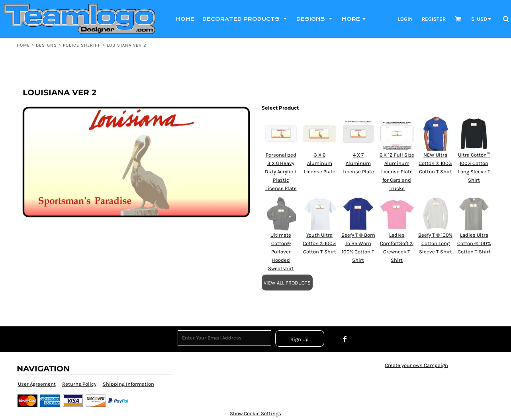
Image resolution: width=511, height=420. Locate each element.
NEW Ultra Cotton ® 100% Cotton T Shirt (435, 163)
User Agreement (37, 384)
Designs (46, 45)
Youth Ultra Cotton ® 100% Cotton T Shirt (319, 243)
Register (434, 19)
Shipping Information (128, 384)
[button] (458, 19)
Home (23, 45)
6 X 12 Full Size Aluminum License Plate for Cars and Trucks (397, 171)
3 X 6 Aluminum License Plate (320, 163)
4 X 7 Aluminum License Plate (358, 163)
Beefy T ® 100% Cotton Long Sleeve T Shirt (435, 243)
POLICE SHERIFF (82, 45)
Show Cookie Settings (255, 413)
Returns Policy (79, 384)
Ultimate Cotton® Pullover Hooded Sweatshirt (281, 251)
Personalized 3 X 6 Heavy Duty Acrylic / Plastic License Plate (281, 171)
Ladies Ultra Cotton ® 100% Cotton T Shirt (474, 243)
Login (405, 19)
